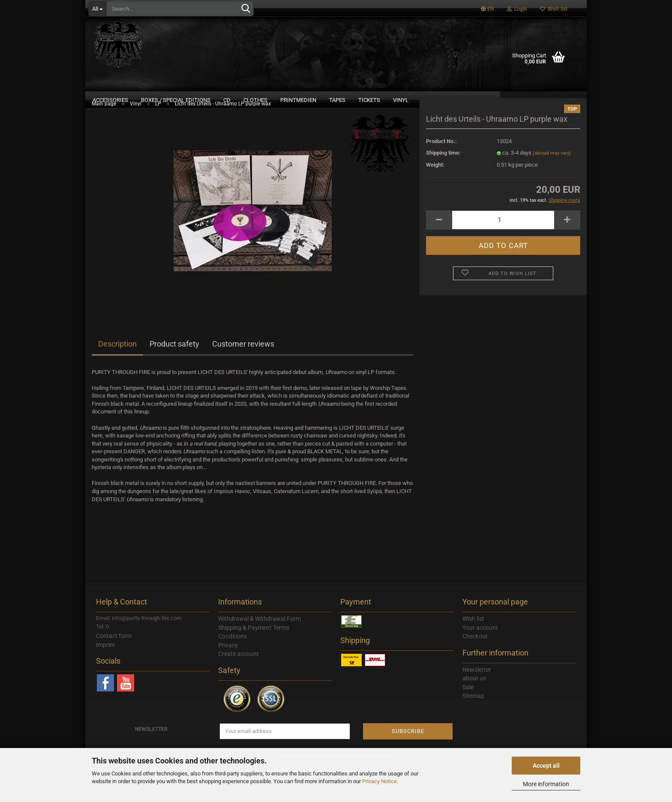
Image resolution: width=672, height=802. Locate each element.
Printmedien (298, 100)
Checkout (475, 658)
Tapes (337, 100)
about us (474, 700)
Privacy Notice (379, 781)
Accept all (546, 766)
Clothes (255, 100)
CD (227, 100)
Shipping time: (443, 175)
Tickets (369, 100)
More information (546, 784)
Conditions (232, 658)
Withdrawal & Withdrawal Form (259, 641)
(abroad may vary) (552, 175)
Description (117, 366)
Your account (480, 650)
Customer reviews (243, 366)
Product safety (174, 366)
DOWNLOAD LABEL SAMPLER (543, 100)
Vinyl (401, 100)
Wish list (554, 9)
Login (517, 9)
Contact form (114, 658)
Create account (238, 676)
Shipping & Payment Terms (254, 650)
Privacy (228, 667)
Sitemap (473, 718)
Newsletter (477, 692)
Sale (468, 709)
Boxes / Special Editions (176, 100)
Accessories (110, 100)
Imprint (106, 667)
